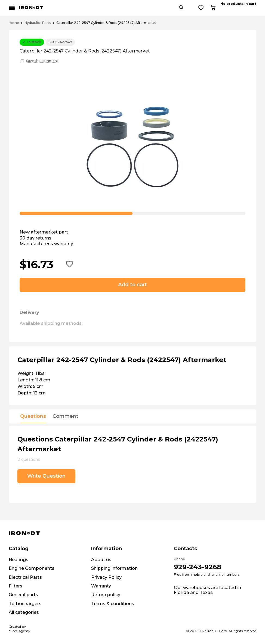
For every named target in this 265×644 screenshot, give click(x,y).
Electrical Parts (25, 577)
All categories (24, 612)
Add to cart (132, 285)
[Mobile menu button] (12, 8)
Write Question (46, 476)
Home (14, 23)
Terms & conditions (113, 604)
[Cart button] (252, 8)
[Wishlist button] (240, 8)
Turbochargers (25, 604)
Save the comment (42, 61)
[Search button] (220, 8)
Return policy (106, 595)
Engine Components (32, 568)
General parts (23, 595)
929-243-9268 (198, 567)
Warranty (101, 586)
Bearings (19, 560)
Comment (65, 416)
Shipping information (114, 568)
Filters (16, 586)
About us (101, 560)
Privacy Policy (106, 577)
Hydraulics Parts (38, 23)
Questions (33, 416)
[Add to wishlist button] (70, 265)
